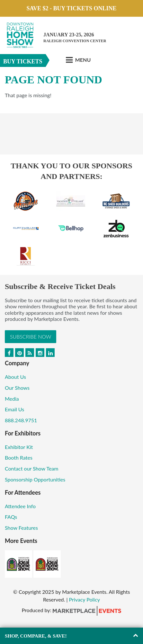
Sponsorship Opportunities (35, 479)
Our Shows (17, 388)
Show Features (21, 528)
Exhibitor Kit (19, 447)
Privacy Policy (85, 599)
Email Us (14, 409)
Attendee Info (20, 506)
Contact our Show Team (32, 468)
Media (12, 399)
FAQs (11, 517)
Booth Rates (19, 457)
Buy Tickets (23, 61)
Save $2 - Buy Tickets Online (71, 8)
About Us (15, 377)
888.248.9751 (21, 420)
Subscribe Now (31, 336)
